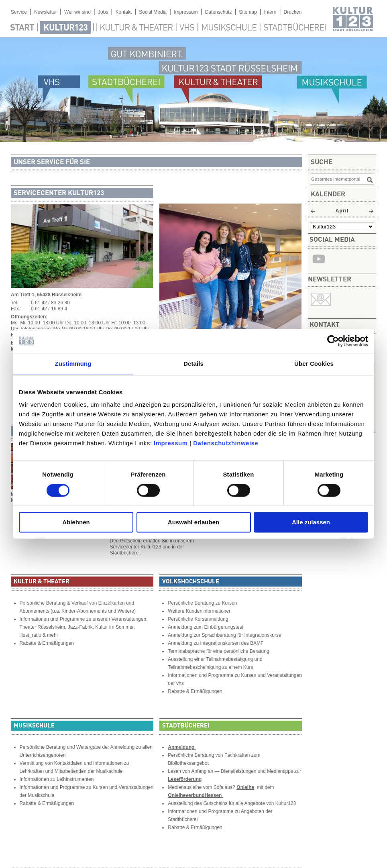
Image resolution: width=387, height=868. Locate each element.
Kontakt (123, 12)
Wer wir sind (77, 12)
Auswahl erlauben (193, 523)
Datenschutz (219, 12)
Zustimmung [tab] (73, 364)
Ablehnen (76, 523)
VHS (187, 28)
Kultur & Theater (136, 28)
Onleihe (245, 787)
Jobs (103, 12)
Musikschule (229, 28)
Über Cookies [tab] (314, 364)
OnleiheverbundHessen (195, 795)
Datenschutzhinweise (226, 443)
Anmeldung (182, 747)
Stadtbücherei (295, 28)
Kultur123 (65, 28)
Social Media (153, 12)
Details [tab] (193, 364)
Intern (270, 12)
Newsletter (46, 12)
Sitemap (248, 12)
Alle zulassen (311, 523)
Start (22, 28)
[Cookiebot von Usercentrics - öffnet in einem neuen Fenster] (333, 341)
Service (19, 12)
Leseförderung (185, 779)
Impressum (171, 443)
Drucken (293, 12)
